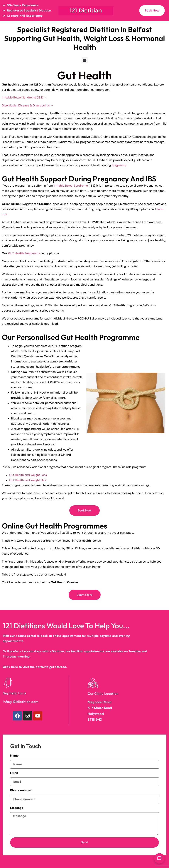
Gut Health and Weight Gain (28, 480)
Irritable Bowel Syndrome (71, 186)
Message (17, 808)
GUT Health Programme (24, 253)
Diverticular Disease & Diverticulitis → (28, 105)
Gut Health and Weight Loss (28, 475)
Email (14, 773)
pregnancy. (119, 165)
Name (14, 756)
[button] (85, 60)
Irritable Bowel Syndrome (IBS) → (24, 97)
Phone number (21, 790)
